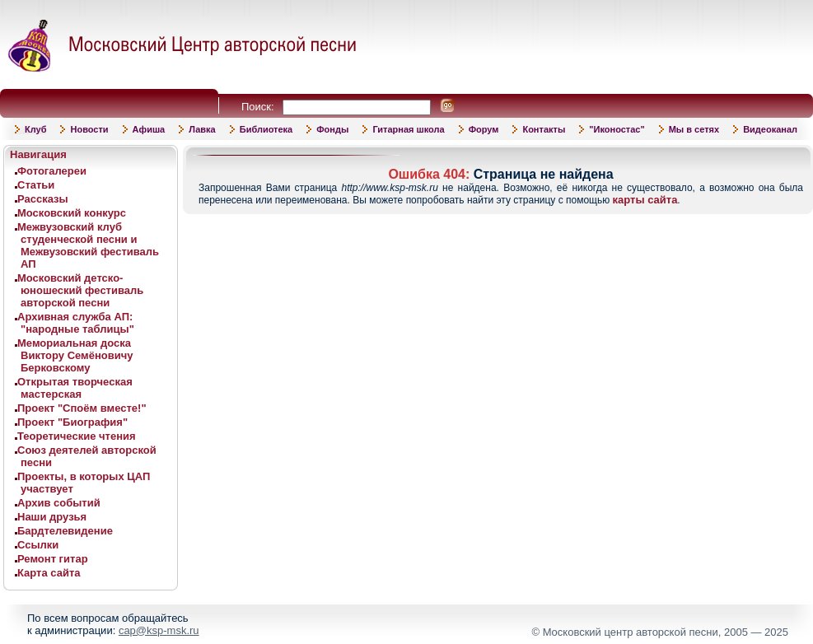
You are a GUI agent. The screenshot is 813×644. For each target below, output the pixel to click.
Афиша (149, 129)
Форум (484, 129)
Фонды (332, 129)
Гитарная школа (408, 129)
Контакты (544, 129)
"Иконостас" (617, 129)
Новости (89, 129)
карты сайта (645, 200)
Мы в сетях (694, 129)
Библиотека (266, 129)
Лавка (202, 129)
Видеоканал (770, 129)
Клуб (35, 129)
